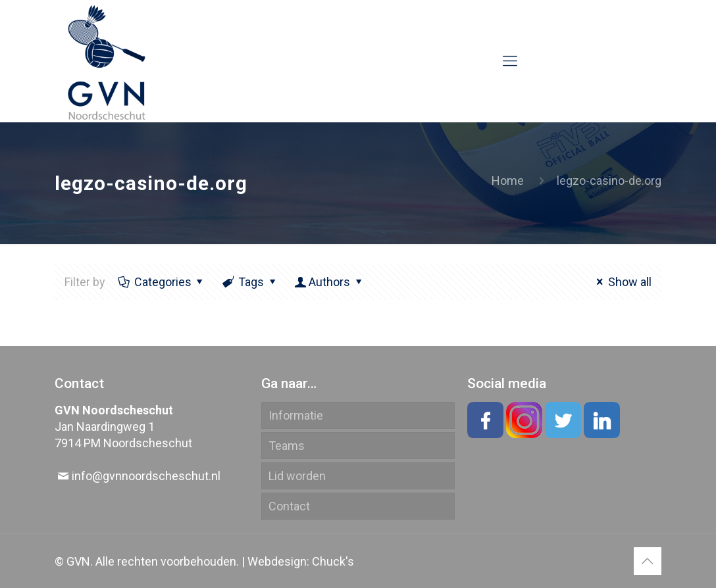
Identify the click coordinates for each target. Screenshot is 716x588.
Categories (161, 282)
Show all (621, 282)
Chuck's (333, 561)
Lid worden (297, 476)
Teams (287, 446)
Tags (250, 282)
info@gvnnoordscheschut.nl (146, 476)
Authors (329, 282)
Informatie (296, 415)
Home (508, 181)
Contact (289, 506)
